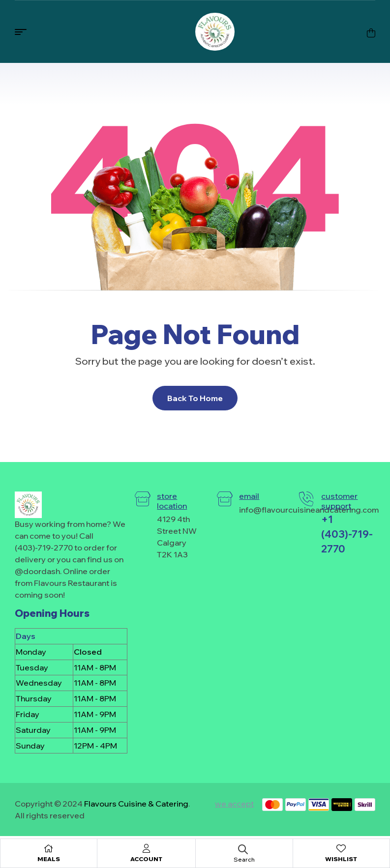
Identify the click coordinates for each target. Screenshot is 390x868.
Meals (49, 859)
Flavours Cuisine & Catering (136, 804)
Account (146, 859)
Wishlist (341, 859)
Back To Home (195, 398)
